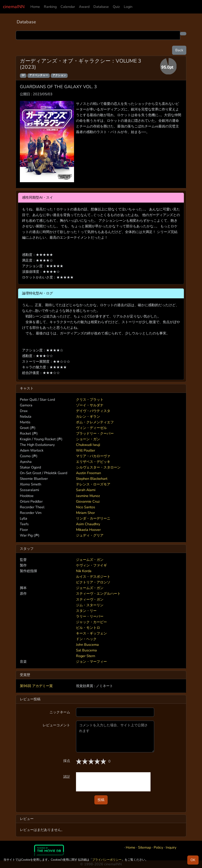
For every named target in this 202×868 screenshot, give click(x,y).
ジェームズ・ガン (90, 560)
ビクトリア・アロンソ (93, 582)
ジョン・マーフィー (91, 661)
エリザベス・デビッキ (93, 462)
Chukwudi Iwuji (88, 445)
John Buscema (87, 645)
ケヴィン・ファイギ (91, 565)
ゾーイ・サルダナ (90, 405)
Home (35, 7)
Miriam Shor (85, 513)
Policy (158, 847)
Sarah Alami (86, 490)
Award (84, 7)
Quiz (116, 7)
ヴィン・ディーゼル (91, 428)
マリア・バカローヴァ (93, 456)
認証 (67, 777)
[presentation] (113, 782)
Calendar (68, 7)
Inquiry (171, 847)
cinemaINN (14, 7)
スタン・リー (86, 611)
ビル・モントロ (88, 628)
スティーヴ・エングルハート (98, 593)
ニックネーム (60, 712)
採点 (67, 761)
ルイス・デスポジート (93, 577)
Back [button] (179, 50)
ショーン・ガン (88, 439)
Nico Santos (86, 507)
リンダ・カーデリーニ (93, 518)
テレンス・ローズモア (93, 484)
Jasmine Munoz (88, 496)
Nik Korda (84, 571)
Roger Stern (86, 656)
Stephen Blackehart (92, 479)
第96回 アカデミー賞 (36, 686)
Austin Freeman (88, 473)
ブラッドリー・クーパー (95, 433)
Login (128, 7)
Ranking (50, 7)
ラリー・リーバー (90, 616)
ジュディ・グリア (90, 535)
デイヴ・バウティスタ (93, 411)
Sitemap (145, 847)
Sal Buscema (86, 650)
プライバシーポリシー (107, 860)
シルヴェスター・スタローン (98, 467)
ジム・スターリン (90, 605)
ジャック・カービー (91, 622)
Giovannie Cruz (88, 501)
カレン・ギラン (88, 416)
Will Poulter (86, 450)
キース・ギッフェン (91, 633)
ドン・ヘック (86, 639)
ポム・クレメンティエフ (95, 422)
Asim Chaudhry (88, 524)
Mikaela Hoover (88, 530)
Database (101, 7)
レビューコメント (56, 725)
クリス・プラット (90, 400)
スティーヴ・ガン (90, 599)
